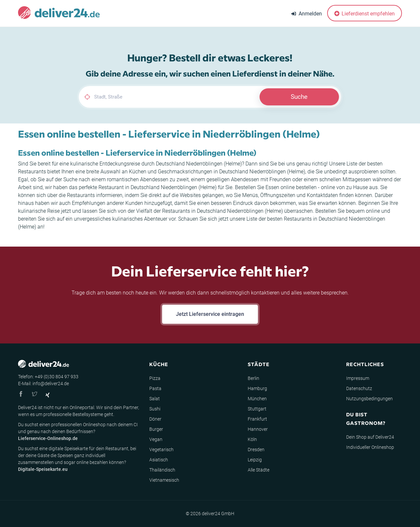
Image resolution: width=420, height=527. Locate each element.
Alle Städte (259, 470)
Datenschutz (359, 388)
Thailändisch (162, 470)
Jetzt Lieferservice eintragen (210, 314)
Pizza (155, 378)
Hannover (258, 429)
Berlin (253, 378)
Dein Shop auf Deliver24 (370, 437)
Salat (155, 399)
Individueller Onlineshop (370, 447)
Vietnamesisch (164, 480)
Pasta (155, 388)
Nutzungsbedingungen (369, 399)
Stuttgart (257, 409)
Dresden (256, 450)
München (257, 399)
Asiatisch (159, 460)
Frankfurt (257, 419)
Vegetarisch (161, 450)
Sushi (155, 409)
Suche (299, 97)
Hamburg (257, 388)
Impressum (358, 378)
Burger (156, 429)
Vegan (156, 439)
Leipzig (255, 460)
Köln (252, 439)
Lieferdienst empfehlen (365, 14)
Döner (155, 419)
